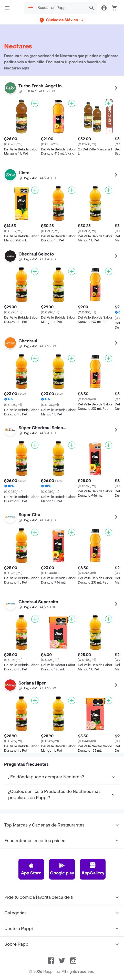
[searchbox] (60, 8)
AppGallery (93, 947)
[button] (62, 20)
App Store (31, 947)
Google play (62, 947)
